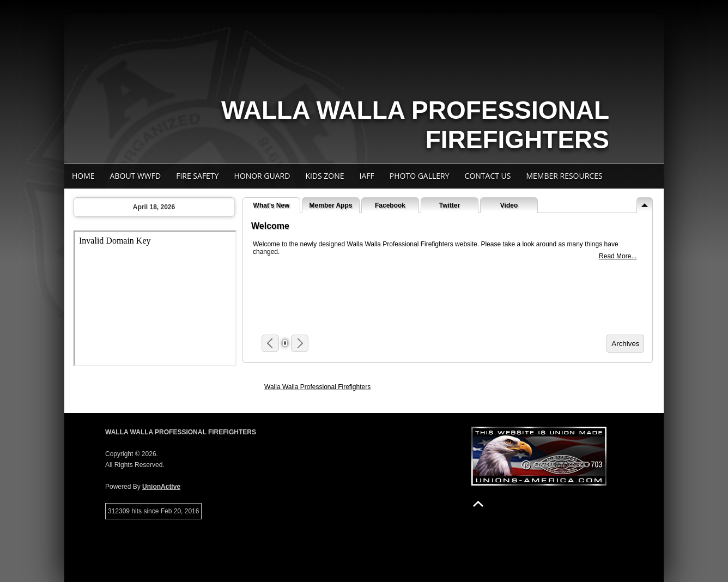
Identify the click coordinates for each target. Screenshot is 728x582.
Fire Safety (197, 176)
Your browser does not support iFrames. (155, 298)
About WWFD (136, 176)
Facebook (390, 205)
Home (83, 176)
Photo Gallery (420, 176)
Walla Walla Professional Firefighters (317, 387)
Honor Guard (262, 176)
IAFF (367, 176)
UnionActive (161, 487)
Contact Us (488, 176)
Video (509, 205)
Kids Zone (324, 176)
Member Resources (564, 176)
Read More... (618, 256)
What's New (272, 205)
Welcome (270, 226)
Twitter (450, 205)
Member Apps (331, 205)
